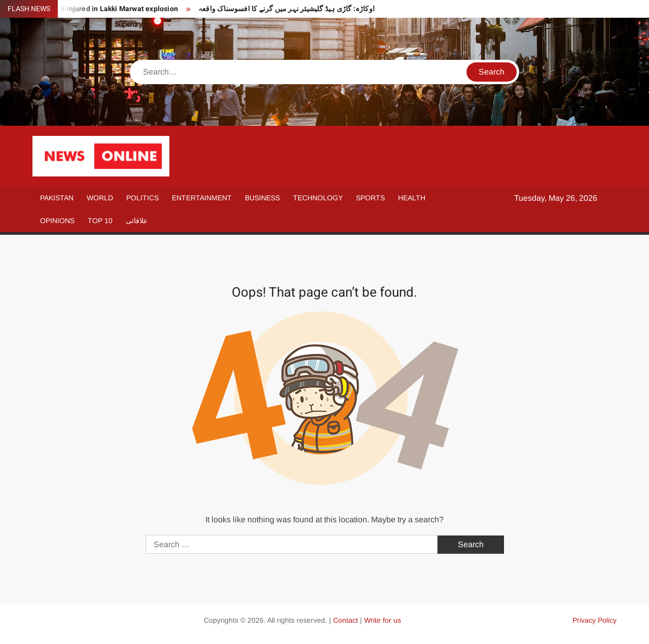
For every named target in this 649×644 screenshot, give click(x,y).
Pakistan (57, 198)
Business (262, 198)
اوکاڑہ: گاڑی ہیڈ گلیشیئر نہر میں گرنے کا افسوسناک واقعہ (286, 9)
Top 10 (100, 221)
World (100, 198)
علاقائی (137, 221)
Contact (346, 620)
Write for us (383, 620)
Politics (142, 198)
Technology (318, 198)
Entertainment (202, 198)
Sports (370, 198)
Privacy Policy (594, 620)
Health (412, 198)
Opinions (57, 221)
